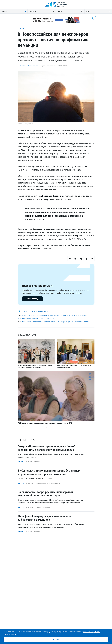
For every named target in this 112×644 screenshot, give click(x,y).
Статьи (21, 28)
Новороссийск (27, 311)
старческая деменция (35, 318)
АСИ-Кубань (22, 66)
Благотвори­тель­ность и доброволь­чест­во (42, 427)
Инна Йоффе (33, 66)
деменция (58, 316)
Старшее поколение (48, 66)
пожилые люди (69, 316)
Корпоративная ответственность (47, 483)
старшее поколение (52, 318)
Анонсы (21, 462)
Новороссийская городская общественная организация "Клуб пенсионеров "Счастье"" (55, 322)
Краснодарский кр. (41, 311)
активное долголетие (45, 316)
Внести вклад (32, 299)
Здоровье (38, 462)
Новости (21, 483)
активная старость (29, 316)
